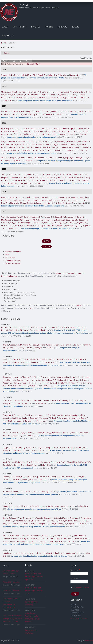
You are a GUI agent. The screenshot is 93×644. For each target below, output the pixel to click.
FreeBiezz (89, 641)
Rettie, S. (26, 128)
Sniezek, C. (8, 200)
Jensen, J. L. (17, 377)
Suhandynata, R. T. (73, 553)
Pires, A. (38, 147)
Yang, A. (56, 145)
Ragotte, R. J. (82, 223)
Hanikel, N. (69, 345)
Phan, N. (24, 491)
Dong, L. (7, 134)
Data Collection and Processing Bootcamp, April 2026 (34, 577)
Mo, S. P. (29, 400)
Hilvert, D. (38, 348)
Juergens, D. (6, 177)
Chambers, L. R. (9, 553)
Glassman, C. (74, 197)
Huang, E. (41, 177)
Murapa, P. (56, 92)
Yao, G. (4, 95)
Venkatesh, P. (33, 175)
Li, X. (34, 131)
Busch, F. (7, 114)
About (5, 27)
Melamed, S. (57, 433)
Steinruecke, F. (84, 433)
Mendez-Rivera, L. (41, 377)
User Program (20, 27)
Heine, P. (62, 180)
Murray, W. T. (85, 462)
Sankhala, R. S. (10, 380)
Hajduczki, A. (36, 380)
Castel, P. (28, 403)
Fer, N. (27, 415)
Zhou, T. (35, 383)
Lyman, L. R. (20, 477)
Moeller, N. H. (81, 359)
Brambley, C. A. (24, 462)
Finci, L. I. (16, 327)
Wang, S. (23, 158)
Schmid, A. (17, 383)
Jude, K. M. (52, 142)
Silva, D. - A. (16, 92)
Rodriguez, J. (39, 134)
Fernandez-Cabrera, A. (43, 400)
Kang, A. (61, 158)
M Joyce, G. (34, 386)
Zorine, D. (78, 538)
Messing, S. (66, 400)
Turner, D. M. (73, 447)
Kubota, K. (20, 421)
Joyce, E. (52, 345)
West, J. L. (52, 359)
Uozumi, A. (7, 418)
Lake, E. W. (17, 359)
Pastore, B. (62, 506)
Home (4, 43)
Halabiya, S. (56, 147)
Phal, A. (49, 145)
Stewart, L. (74, 75)
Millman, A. (14, 433)
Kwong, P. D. (44, 383)
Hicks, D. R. (37, 92)
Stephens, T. (82, 327)
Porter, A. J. (7, 362)
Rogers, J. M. (26, 183)
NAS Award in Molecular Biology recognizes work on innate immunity (12, 619)
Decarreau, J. (71, 223)
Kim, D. (6, 345)
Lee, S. (51, 150)
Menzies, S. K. (49, 217)
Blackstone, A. (18, 200)
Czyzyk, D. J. (53, 415)
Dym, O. (75, 433)
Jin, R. (67, 98)
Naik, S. (32, 203)
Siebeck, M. (60, 203)
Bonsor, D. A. (6, 327)
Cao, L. (4, 142)
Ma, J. (5, 462)
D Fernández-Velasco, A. (29, 98)
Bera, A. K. (7, 131)
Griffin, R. (15, 134)
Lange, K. (23, 433)
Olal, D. (48, 112)
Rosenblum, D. (48, 197)
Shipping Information (13, 260)
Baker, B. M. (46, 465)
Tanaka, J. (29, 421)
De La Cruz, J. (9, 180)
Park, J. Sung (42, 142)
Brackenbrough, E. (25, 223)
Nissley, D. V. (14, 330)
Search (7, 53)
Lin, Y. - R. (82, 112)
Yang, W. (78, 147)
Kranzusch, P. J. (16, 436)
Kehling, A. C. (24, 506)
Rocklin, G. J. (27, 92)
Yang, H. (38, 197)
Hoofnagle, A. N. (30, 177)
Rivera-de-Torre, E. (45, 220)
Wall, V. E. (44, 327)
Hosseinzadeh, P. (43, 131)
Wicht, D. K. (33, 491)
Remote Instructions (13, 263)
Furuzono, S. (19, 415)
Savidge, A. (52, 506)
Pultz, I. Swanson (73, 200)
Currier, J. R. (54, 383)
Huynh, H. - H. (59, 175)
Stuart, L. (61, 226)
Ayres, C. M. (13, 462)
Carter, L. (83, 95)
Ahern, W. (27, 345)
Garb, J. (48, 433)
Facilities (36, 27)
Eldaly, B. (76, 462)
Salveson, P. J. (42, 158)
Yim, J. (5, 348)
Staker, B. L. (52, 75)
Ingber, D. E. (37, 114)
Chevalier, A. (6, 92)
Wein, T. (6, 433)
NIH (31, 308)
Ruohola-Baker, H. (28, 150)
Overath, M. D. (31, 220)
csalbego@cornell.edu (79, 619)
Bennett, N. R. (17, 177)
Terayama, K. (8, 415)
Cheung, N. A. (44, 477)
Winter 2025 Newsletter (12, 582)
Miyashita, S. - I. (23, 95)
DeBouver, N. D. (28, 147)
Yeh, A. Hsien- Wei (81, 175)
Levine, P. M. (20, 180)
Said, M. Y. (5, 158)
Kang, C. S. (14, 158)
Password (75, 578)
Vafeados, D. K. (32, 541)
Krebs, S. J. (47, 386)
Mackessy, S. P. (36, 217)
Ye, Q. (18, 553)
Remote (46, 246)
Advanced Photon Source (66, 273)
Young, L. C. (35, 327)
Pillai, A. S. (5, 226)
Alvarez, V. (45, 538)
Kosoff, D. (25, 362)
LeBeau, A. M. (35, 362)
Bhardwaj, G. (6, 128)
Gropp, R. (70, 203)
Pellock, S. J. (13, 348)
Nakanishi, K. (83, 506)
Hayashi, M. (75, 418)
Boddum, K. (83, 220)
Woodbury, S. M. (16, 345)
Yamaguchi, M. (45, 418)
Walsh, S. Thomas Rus (26, 145)
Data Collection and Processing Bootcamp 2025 (34, 591)
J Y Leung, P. (22, 175)
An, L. (5, 536)
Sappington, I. (19, 220)
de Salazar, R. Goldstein (58, 327)
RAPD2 (46, 241)
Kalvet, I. (30, 348)
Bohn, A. (5, 98)
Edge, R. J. (61, 223)
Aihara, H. (16, 362)
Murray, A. (54, 180)
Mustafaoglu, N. (27, 112)
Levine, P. (17, 161)
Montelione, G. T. (61, 134)
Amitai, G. (67, 433)
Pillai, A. (52, 538)
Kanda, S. (25, 418)
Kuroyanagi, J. (64, 418)
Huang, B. (33, 142)
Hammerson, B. (68, 147)
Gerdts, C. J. (6, 75)
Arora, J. (27, 380)
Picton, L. (83, 145)
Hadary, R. (41, 433)
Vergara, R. (46, 92)
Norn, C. (60, 538)
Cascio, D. (7, 480)
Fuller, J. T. (45, 95)
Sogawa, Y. (34, 418)
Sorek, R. (30, 436)
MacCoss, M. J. (51, 177)
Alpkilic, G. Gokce (76, 128)
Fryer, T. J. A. (79, 226)
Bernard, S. (87, 147)
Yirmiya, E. (32, 433)
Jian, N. (45, 380)
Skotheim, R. (51, 226)
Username (75, 570)
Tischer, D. (36, 345)
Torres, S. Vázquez (8, 175)
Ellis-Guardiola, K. (68, 477)
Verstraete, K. (11, 145)
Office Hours (10, 257)
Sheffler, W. (32, 158)
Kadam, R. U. (72, 142)
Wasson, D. (7, 383)
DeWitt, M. (74, 145)
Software (62, 27)
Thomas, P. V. (28, 377)
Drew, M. (75, 400)
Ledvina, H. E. (40, 553)
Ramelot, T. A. (47, 128)
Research (76, 27)
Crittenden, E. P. (50, 223)
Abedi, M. (14, 226)
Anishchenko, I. (80, 536)
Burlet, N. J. (81, 217)
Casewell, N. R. (61, 217)
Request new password (80, 588)
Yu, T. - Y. (63, 112)
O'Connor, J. (17, 128)
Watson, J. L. (15, 183)
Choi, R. (82, 131)
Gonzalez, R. (8, 491)
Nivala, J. (85, 180)
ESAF (7, 254)
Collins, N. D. (12, 386)
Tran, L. (18, 536)
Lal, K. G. (52, 377)
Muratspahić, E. (7, 220)
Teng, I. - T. (26, 383)
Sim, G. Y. (15, 506)
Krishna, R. (86, 345)
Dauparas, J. (69, 536)
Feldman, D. (69, 538)
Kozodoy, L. (64, 145)
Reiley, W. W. (65, 383)
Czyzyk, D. (7, 447)
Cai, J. (24, 553)
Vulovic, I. (55, 112)
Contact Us (8, 35)
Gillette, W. (32, 447)
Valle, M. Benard (23, 217)
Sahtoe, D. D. (6, 112)
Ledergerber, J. (59, 220)
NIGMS (79, 305)
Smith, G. (78, 380)
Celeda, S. (43, 359)
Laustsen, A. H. (72, 220)
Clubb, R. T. (42, 480)
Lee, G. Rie (72, 177)
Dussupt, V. (7, 377)
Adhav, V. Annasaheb (39, 506)
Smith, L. (85, 380)
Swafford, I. (76, 377)
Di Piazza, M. (26, 131)
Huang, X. (61, 98)
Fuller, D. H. (85, 98)
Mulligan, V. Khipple (61, 128)
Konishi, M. (16, 418)
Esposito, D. (18, 403)
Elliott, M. (15, 75)
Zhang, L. (77, 92)
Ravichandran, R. (40, 200)
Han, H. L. (22, 226)
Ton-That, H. (16, 480)
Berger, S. (5, 197)
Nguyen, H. (70, 158)
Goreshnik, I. (35, 95)
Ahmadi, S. (72, 217)
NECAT (24, 5)
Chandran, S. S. (37, 462)
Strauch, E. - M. (15, 147)
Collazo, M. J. (80, 477)
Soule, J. (35, 477)
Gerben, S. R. (44, 180)
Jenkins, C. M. (66, 95)
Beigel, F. (52, 203)
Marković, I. (62, 142)
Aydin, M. (30, 197)
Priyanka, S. (34, 359)
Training (49, 27)
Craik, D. (72, 134)
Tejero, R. (66, 131)
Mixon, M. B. (32, 75)
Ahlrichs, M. (51, 200)
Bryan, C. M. (14, 98)
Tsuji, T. (55, 418)
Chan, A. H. (57, 400)
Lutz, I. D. (43, 175)
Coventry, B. (12, 142)
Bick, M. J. (16, 131)
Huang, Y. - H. (36, 128)
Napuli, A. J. (42, 75)
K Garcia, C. (71, 150)
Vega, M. (83, 400)
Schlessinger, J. (41, 150)
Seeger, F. (14, 197)
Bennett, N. (40, 145)
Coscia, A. (16, 112)
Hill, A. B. (6, 436)
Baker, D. (8, 100)
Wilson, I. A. (75, 98)
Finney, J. (5, 330)
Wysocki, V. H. (26, 114)
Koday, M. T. (55, 95)
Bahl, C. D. (12, 95)
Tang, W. (70, 506)
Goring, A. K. (55, 477)
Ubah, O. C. (7, 359)
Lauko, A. (74, 131)
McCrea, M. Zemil (64, 377)
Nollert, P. (62, 75)
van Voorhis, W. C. (26, 134)
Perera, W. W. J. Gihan (63, 462)
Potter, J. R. (25, 327)
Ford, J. (28, 477)
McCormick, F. (26, 330)
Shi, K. (73, 359)
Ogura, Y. (84, 418)
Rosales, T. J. (49, 462)
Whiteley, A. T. (59, 553)
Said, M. (11, 536)
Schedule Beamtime (13, 252)
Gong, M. (30, 553)
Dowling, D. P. (47, 491)
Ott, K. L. (25, 359)
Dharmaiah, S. (8, 400)
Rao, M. (20, 380)
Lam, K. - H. (86, 92)
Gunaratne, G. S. (63, 359)
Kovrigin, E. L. (19, 465)
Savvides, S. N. (60, 150)
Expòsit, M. (62, 177)
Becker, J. (69, 175)
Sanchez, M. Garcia (17, 541)
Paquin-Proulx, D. (78, 383)
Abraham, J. (48, 114)
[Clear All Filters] (34, 64)
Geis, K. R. (72, 327)
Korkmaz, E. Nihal (74, 180)
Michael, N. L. (23, 386)
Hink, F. (50, 175)
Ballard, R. (79, 158)
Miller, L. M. (39, 112)
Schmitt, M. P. (28, 480)
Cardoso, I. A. (38, 223)
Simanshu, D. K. (42, 330)
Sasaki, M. (82, 415)
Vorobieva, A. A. (56, 541)
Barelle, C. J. (50, 362)
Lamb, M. (34, 180)
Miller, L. (4, 147)
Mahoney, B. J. (8, 477)
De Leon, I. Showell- (65, 380)
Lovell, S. (23, 75)
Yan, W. (34, 415)
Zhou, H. (49, 553)
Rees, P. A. (52, 380)
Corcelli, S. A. (8, 465)
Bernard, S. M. (66, 92)
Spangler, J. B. (42, 203)
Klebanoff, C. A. (31, 465)
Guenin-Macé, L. (61, 197)
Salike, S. (78, 345)
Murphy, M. (61, 200)
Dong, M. (52, 98)
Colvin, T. (75, 95)
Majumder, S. (27, 536)
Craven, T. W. (56, 131)
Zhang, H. (6, 506)
